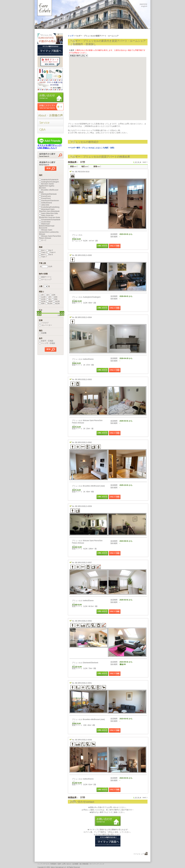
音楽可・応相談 (46, 341)
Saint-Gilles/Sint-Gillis (48, 213)
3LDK (42, 301)
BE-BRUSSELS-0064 (83, 317)
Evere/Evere (45, 196)
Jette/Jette (44, 205)
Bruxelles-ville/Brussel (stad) (49, 191)
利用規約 (53, 864)
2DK (55, 297)
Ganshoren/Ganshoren (49, 201)
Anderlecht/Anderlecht (49, 180)
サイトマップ (94, 864)
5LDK (49, 304)
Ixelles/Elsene (45, 203)
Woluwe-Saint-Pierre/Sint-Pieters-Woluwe (50, 237)
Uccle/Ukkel (45, 222)
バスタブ (44, 323)
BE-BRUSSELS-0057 (83, 563)
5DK (42, 304)
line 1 (42, 250)
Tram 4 (52, 252)
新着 (97, 166)
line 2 (50, 250)
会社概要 (75, 864)
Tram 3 (43, 252)
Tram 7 (43, 257)
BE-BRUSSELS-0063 (83, 379)
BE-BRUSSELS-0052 (83, 621)
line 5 (42, 255)
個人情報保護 (84, 864)
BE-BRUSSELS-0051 (83, 683)
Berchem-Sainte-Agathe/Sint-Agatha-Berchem (47, 186)
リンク (102, 864)
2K (49, 297)
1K (47, 295)
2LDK (42, 299)
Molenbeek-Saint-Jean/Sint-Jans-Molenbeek (49, 210)
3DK (55, 299)
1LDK (42, 297)
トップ (40, 864)
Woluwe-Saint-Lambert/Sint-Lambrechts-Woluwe (49, 232)
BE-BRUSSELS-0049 (83, 740)
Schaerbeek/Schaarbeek (50, 220)
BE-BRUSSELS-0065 (83, 255)
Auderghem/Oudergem (49, 182)
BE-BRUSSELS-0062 (83, 442)
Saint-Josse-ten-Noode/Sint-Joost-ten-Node (49, 216)
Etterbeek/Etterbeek (48, 194)
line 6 (50, 255)
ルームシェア (45, 279)
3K (49, 299)
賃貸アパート (45, 277)
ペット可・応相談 (47, 343)
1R (41, 295)
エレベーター (45, 325)
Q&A (59, 864)
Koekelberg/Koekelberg (49, 207)
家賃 (73, 166)
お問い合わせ (67, 864)
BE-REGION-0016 (82, 172)
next (144, 162)
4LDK (56, 301)
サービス (46, 864)
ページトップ (139, 854)
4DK (49, 301)
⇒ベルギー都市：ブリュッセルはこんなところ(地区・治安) (91, 148)
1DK (52, 295)
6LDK (56, 304)
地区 (85, 166)
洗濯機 (43, 333)
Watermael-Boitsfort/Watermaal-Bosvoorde (47, 226)
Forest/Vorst (45, 198)
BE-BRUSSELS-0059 (83, 506)
